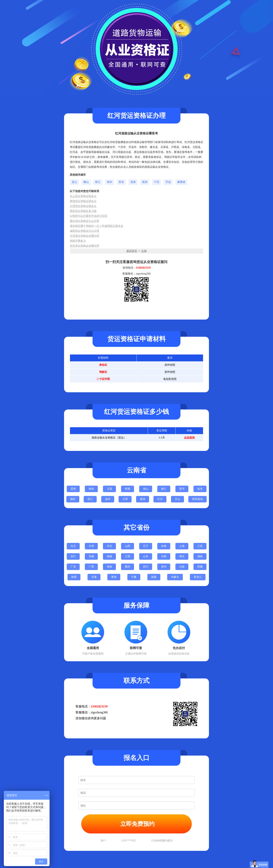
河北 (109, 546)
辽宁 (146, 546)
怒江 (90, 499)
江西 (128, 556)
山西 (128, 546)
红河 (160, 499)
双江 (98, 182)
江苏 (200, 546)
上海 (182, 546)
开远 (168, 182)
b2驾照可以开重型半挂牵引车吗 (88, 216)
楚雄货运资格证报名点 (83, 201)
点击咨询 (189, 438)
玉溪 (109, 489)
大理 (125, 499)
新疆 (154, 577)
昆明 (73, 489)
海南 (109, 567)
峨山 (86, 182)
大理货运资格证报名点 (83, 206)
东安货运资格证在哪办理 (84, 246)
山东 (146, 556)
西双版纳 (198, 499)
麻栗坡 (181, 182)
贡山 (74, 182)
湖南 (200, 556)
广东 (73, 567)
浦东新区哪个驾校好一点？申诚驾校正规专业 (96, 226)
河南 (164, 556)
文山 (177, 499)
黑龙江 (198, 577)
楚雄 (143, 499)
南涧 (145, 182)
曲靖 (91, 489)
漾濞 (133, 182)
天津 (91, 546)
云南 (144, 251)
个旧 (157, 182)
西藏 (200, 567)
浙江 (73, 556)
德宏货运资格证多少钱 (83, 211)
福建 (109, 556)
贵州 (164, 567)
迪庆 (108, 499)
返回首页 (132, 251)
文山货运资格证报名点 (83, 196)
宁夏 (134, 577)
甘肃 (94, 577)
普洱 (182, 489)
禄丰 (110, 182)
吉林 (164, 546)
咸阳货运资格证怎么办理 (84, 231)
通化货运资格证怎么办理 (84, 221)
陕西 (74, 577)
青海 (114, 577)
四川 (146, 567)
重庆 (128, 567)
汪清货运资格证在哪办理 (84, 236)
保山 (146, 489)
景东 (121, 182)
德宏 (73, 499)
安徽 (91, 556)
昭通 (128, 489)
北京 (73, 546)
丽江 (164, 489)
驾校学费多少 (78, 241)
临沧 (200, 489)
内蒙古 (175, 577)
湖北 (182, 556)
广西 (91, 567)
